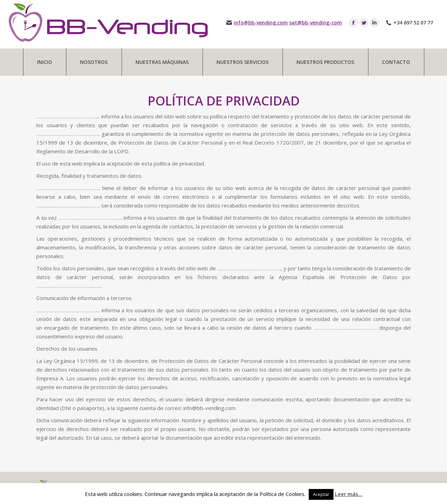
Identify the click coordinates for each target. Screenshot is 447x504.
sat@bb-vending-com (316, 23)
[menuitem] (45, 62)
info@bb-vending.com (261, 23)
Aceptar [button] (321, 494)
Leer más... (349, 494)
